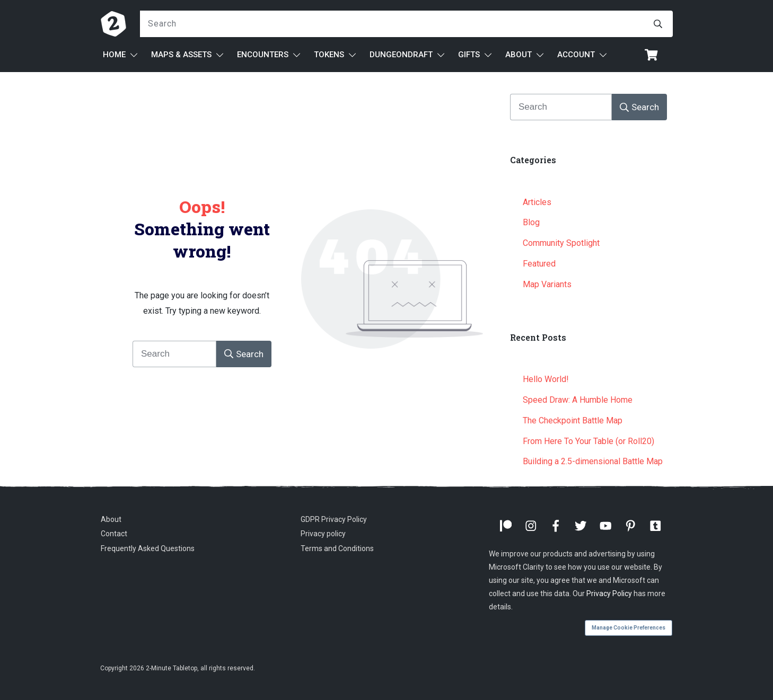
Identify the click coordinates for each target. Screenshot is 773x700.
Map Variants (547, 284)
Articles (537, 202)
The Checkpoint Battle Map (573, 420)
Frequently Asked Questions (148, 548)
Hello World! (546, 379)
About (111, 519)
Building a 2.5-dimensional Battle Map (593, 461)
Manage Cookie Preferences (629, 628)
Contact (114, 534)
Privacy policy (323, 534)
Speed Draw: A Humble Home (578, 400)
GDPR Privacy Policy (334, 519)
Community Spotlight (561, 243)
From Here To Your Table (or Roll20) (588, 441)
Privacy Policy (609, 593)
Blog (531, 222)
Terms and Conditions (337, 548)
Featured (539, 264)
